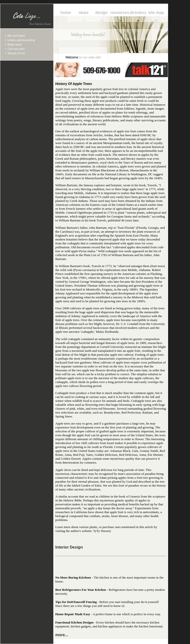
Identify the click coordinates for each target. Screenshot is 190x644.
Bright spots (15, 44)
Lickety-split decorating (21, 40)
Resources (120, 13)
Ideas (84, 13)
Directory (138, 13)
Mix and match (16, 36)
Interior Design (69, 547)
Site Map (156, 13)
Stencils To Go (16, 53)
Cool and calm (16, 49)
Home (66, 13)
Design (102, 13)
